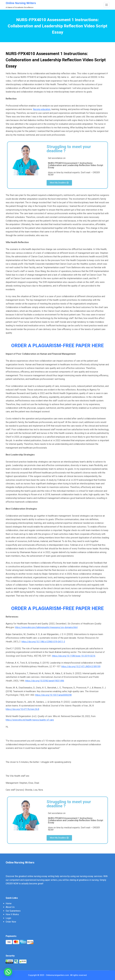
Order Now (11, 922)
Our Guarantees (13, 911)
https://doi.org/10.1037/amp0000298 (53, 695)
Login (8, 918)
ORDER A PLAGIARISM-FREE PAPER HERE (57, 346)
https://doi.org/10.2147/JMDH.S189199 (81, 666)
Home (9, 903)
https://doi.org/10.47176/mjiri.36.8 (22, 709)
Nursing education (42, 109)
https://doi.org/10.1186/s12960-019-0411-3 (43, 642)
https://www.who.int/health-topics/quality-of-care (30, 720)
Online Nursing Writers (21, 3)
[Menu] (107, 5)
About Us (10, 907)
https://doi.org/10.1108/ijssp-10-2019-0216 (74, 656)
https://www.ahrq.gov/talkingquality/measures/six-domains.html (46, 627)
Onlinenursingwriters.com (58, 975)
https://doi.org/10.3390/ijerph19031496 (45, 681)
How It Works (12, 914)
